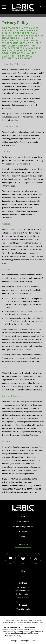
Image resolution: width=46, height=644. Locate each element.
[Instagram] (23, 558)
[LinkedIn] (23, 571)
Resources (23, 532)
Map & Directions (23, 597)
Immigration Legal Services (23, 527)
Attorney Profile (23, 522)
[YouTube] (10, 558)
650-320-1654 (23, 609)
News (23, 537)
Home (23, 517)
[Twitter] (36, 558)
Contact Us (23, 545)
